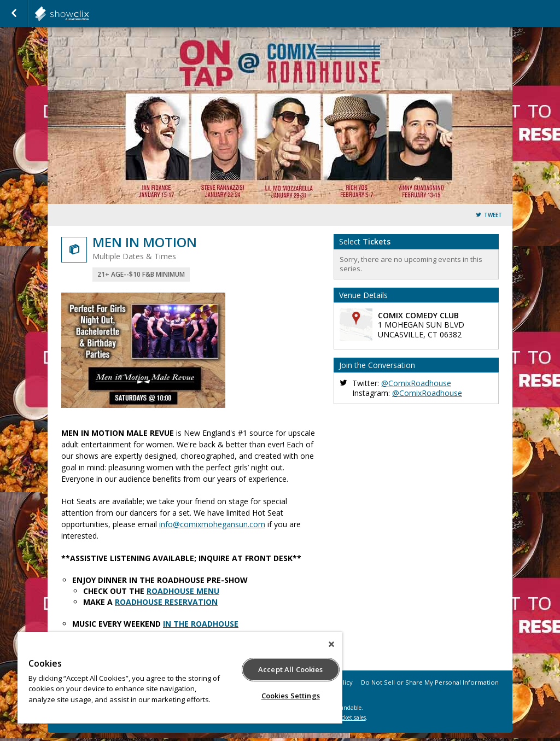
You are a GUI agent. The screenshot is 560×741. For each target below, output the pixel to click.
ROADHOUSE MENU (183, 591)
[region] (180, 678)
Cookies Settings (291, 696)
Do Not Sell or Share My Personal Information (430, 682)
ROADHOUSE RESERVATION (166, 602)
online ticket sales (343, 717)
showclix (89, 14)
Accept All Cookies (290, 669)
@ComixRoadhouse (416, 383)
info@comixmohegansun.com (212, 524)
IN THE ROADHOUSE (201, 624)
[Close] (331, 644)
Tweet (493, 215)
